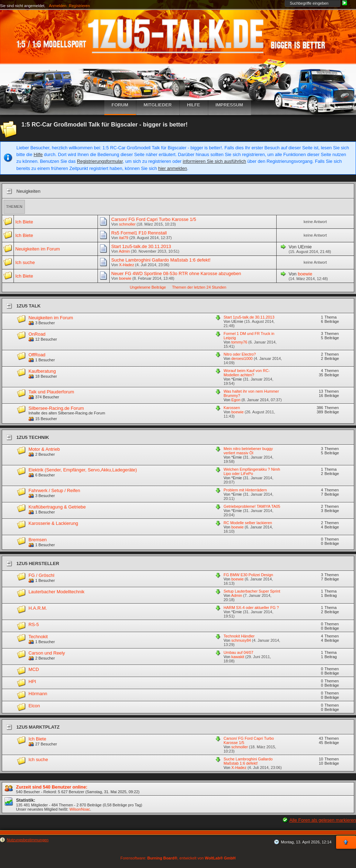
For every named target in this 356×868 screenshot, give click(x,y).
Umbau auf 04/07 (238, 652)
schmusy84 (241, 640)
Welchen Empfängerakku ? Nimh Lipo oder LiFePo (252, 471)
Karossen (232, 408)
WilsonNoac (80, 809)
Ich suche (25, 262)
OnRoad (37, 334)
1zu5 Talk (28, 306)
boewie (125, 278)
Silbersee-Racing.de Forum (56, 408)
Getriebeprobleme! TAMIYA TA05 (252, 506)
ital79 (124, 238)
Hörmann (38, 694)
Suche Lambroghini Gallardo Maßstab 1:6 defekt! (161, 260)
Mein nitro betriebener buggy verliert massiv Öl (248, 451)
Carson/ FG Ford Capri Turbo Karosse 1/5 (153, 219)
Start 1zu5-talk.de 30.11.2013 (141, 246)
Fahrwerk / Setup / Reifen (54, 490)
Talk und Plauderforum (51, 392)
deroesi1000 (242, 358)
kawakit (238, 657)
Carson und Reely (47, 653)
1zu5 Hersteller (38, 564)
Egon (236, 400)
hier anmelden (172, 168)
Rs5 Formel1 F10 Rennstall (139, 233)
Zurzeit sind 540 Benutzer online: (52, 787)
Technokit (38, 637)
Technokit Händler (239, 636)
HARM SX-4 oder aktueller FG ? (251, 608)
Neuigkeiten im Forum (38, 249)
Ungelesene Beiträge (148, 287)
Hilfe (38, 154)
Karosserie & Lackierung (53, 523)
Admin (124, 251)
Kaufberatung (42, 371)
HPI (32, 681)
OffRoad (37, 355)
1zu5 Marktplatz (38, 727)
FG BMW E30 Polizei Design (248, 575)
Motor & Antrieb (44, 449)
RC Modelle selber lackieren (248, 523)
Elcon (34, 706)
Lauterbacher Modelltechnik (56, 592)
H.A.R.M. (38, 608)
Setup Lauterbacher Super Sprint (252, 591)
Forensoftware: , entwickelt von (178, 858)
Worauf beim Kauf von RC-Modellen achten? (247, 373)
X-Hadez (126, 265)
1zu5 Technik (33, 437)
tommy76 (239, 342)
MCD (34, 669)
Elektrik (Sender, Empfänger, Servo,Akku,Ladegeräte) (83, 470)
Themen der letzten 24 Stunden (199, 287)
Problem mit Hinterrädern (245, 490)
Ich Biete (24, 222)
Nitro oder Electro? (240, 354)
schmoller (127, 224)
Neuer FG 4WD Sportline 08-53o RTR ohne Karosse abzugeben (176, 273)
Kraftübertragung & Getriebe (57, 507)
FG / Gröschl (41, 575)
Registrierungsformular (100, 161)
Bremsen (38, 540)
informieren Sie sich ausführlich (214, 161)
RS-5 (34, 624)
